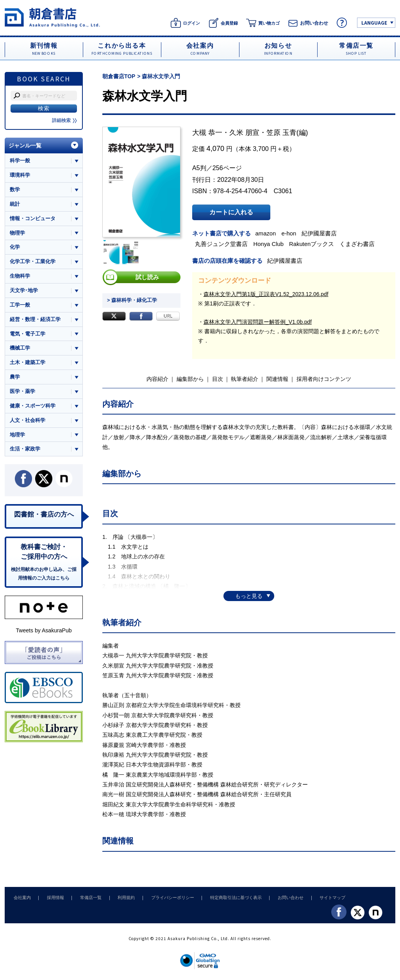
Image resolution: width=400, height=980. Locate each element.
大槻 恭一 (207, 133)
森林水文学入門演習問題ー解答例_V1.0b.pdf (258, 321)
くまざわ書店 (359, 244)
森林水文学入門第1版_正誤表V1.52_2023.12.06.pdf (266, 293)
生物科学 (20, 277)
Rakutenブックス (313, 244)
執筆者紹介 (245, 379)
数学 (15, 190)
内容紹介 (157, 379)
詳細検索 (64, 120)
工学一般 (20, 306)
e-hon (290, 233)
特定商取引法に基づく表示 (225, 897)
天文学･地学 (24, 292)
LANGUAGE (374, 22)
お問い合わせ (277, 897)
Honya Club (270, 244)
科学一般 (20, 161)
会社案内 (21, 897)
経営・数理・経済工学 (35, 321)
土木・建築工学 (28, 365)
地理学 (17, 437)
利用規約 (119, 897)
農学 (15, 379)
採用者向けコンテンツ (324, 379)
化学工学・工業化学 (33, 263)
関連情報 (277, 379)
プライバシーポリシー (163, 897)
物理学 (17, 233)
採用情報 (52, 897)
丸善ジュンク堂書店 (222, 244)
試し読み (147, 277)
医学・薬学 (22, 394)
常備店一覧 (86, 897)
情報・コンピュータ (33, 219)
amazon (267, 233)
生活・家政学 (25, 452)
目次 (218, 379)
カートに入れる (231, 212)
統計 (15, 204)
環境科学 (20, 175)
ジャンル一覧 (25, 145)
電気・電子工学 (28, 335)
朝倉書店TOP (119, 76)
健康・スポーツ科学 (33, 408)
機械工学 (20, 350)
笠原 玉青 (281, 133)
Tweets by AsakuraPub (44, 634)
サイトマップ (318, 897)
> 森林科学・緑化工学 (130, 300)
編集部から (190, 379)
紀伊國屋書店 (321, 233)
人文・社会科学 (28, 423)
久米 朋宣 (244, 133)
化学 (15, 248)
